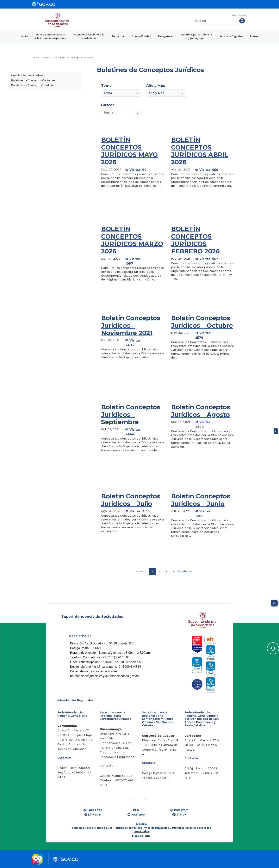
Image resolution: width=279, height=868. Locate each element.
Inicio (24, 36)
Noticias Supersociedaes (27, 75)
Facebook (95, 810)
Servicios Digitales (231, 36)
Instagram (181, 810)
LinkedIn (95, 815)
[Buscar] (215, 21)
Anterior (142, 571)
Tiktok (181, 815)
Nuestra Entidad (141, 36)
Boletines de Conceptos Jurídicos (33, 85)
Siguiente (185, 571)
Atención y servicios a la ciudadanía (89, 36)
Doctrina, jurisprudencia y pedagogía (196, 36)
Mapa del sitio (141, 836)
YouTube (138, 815)
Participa (118, 36)
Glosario (141, 824)
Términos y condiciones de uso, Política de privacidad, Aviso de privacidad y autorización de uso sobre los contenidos (141, 830)
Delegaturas (166, 36)
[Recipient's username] (118, 112)
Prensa (254, 36)
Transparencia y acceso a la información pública (51, 36)
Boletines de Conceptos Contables (33, 80)
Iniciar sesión (239, 15)
